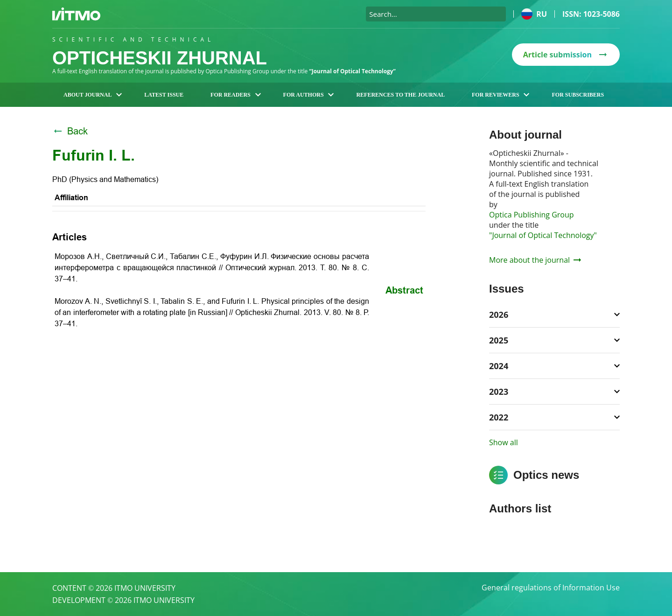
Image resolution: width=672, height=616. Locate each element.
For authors (309, 95)
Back (70, 131)
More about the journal (535, 260)
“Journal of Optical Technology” (353, 71)
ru (534, 14)
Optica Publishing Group (532, 215)
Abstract (404, 290)
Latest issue (164, 95)
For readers (236, 95)
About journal (93, 95)
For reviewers (501, 95)
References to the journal (400, 95)
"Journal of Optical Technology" (543, 235)
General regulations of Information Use (551, 588)
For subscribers (578, 95)
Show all (504, 442)
